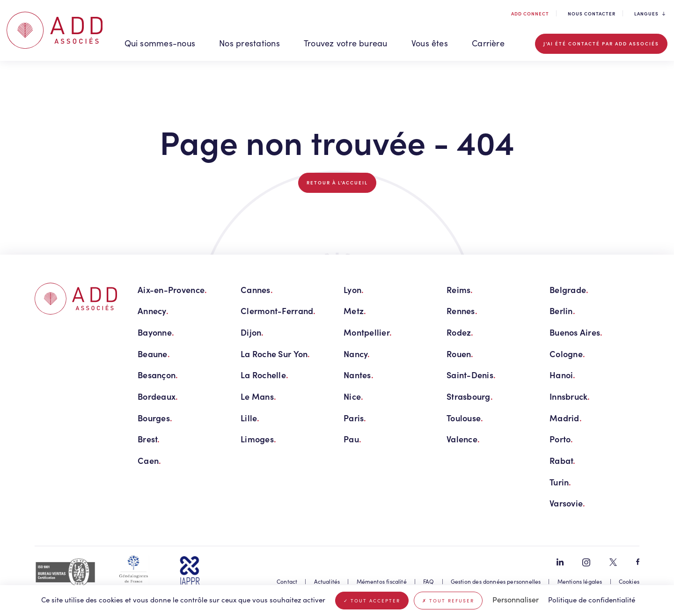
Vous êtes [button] (430, 43)
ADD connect (529, 14)
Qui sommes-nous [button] (160, 43)
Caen (149, 460)
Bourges (155, 418)
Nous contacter (592, 14)
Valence (463, 439)
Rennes (462, 311)
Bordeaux (158, 396)
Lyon (354, 290)
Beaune (154, 354)
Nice (353, 396)
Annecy (153, 311)
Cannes (257, 290)
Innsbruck (570, 396)
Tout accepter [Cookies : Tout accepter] (372, 601)
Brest (149, 439)
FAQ (429, 581)
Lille (250, 418)
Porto (561, 439)
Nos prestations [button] (249, 43)
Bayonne (156, 332)
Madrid (566, 418)
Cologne (567, 354)
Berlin (562, 311)
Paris (355, 418)
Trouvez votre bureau (346, 43)
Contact (287, 581)
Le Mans (258, 396)
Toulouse (465, 418)
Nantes (359, 375)
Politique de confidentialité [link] (592, 600)
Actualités (327, 581)
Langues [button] (650, 14)
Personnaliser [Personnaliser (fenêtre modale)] (516, 599)
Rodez (460, 332)
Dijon (252, 332)
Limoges (258, 439)
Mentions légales (580, 581)
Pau (352, 439)
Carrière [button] (488, 43)
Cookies (629, 581)
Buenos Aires (576, 332)
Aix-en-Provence (172, 290)
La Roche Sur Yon (275, 354)
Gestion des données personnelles (496, 581)
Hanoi (563, 375)
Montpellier (368, 332)
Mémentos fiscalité (382, 581)
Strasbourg (470, 396)
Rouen (460, 354)
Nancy (357, 354)
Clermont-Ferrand (278, 311)
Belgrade (569, 290)
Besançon (158, 375)
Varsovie (567, 503)
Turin (560, 482)
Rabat (563, 460)
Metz (355, 311)
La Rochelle (264, 375)
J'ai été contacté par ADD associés (601, 44)
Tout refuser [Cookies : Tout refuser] (448, 601)
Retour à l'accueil (337, 183)
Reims (460, 290)
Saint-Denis (471, 375)
